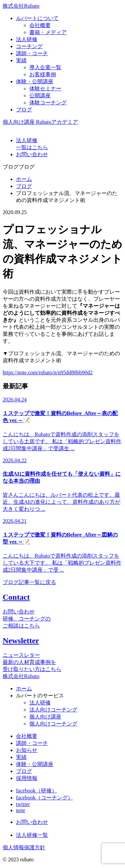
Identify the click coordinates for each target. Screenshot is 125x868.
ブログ (24, 186)
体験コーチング (48, 103)
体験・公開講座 (35, 764)
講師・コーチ (32, 743)
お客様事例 (43, 74)
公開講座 (40, 95)
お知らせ (27, 750)
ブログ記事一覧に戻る (29, 582)
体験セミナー (45, 88)
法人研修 (40, 703)
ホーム (24, 179)
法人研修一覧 (32, 835)
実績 (21, 757)
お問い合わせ (32, 822)
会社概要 (40, 25)
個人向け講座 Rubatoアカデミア (40, 122)
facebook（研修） (36, 791)
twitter (23, 804)
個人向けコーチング (53, 724)
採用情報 (27, 778)
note (21, 810)
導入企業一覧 (45, 67)
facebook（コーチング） (44, 798)
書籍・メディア (48, 32)
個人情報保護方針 (24, 847)
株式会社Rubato (21, 6)
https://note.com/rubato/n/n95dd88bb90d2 (48, 372)
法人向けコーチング (53, 710)
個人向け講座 (45, 717)
